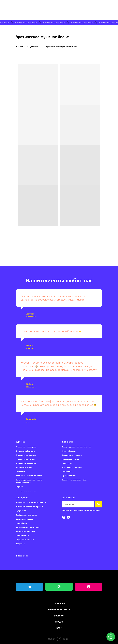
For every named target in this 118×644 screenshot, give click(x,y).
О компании (59, 603)
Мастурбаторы (69, 451)
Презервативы (69, 476)
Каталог (20, 46)
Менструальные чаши (26, 491)
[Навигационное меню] (5, 4)
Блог (59, 628)
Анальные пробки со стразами (30, 507)
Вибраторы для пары (26, 531)
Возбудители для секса (26, 515)
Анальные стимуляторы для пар (31, 502)
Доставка (59, 616)
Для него (35, 46)
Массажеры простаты (72, 467)
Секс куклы (67, 463)
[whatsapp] (68, 517)
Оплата (59, 622)
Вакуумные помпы (71, 459)
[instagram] (64, 517)
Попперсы (67, 472)
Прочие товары (23, 535)
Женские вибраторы (25, 451)
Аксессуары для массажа (28, 527)
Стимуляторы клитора (26, 455)
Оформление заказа (59, 610)
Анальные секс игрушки (27, 447)
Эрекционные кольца (72, 455)
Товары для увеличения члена (76, 447)
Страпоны (20, 472)
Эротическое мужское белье (61, 46)
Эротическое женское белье (29, 476)
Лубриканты (21, 511)
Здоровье (20, 544)
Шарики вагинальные (26, 463)
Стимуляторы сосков (25, 459)
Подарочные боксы (25, 540)
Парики (19, 487)
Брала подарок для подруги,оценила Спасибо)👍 (51, 331)
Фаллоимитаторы (24, 467)
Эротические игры (24, 519)
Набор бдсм (21, 523)
